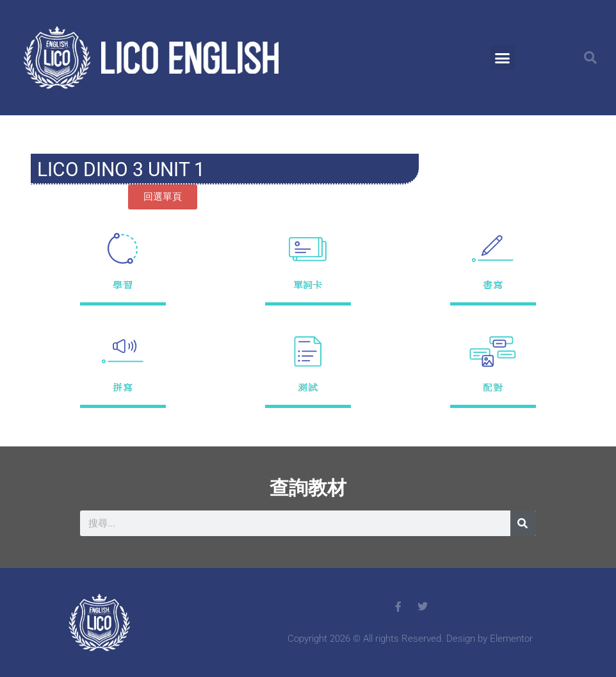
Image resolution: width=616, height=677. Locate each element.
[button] (503, 58)
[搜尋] (523, 523)
